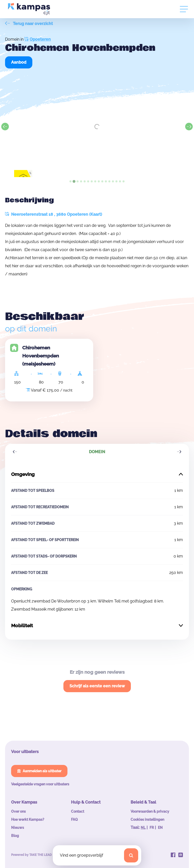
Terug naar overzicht (29, 24)
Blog (15, 836)
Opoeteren (38, 39)
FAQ (74, 819)
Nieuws (18, 828)
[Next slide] (189, 127)
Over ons (18, 811)
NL (143, 828)
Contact (78, 811)
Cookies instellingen (147, 819)
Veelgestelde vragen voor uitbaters (40, 784)
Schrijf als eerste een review (97, 686)
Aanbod (19, 62)
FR (152, 828)
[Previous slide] (5, 127)
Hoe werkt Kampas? (28, 819)
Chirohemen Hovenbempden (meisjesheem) (41, 356)
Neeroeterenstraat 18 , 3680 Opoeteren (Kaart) (54, 214)
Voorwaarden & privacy (150, 811)
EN (160, 828)
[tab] (70, 181)
